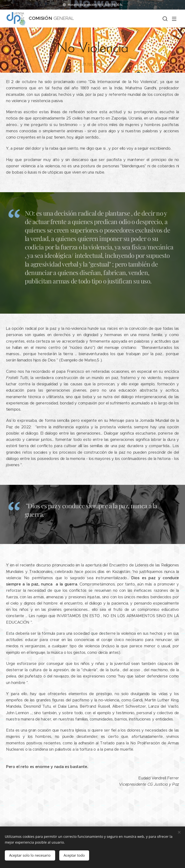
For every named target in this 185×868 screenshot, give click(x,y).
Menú (174, 19)
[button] (165, 19)
